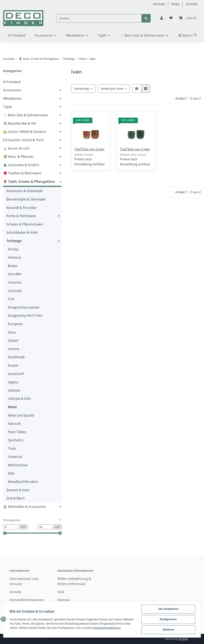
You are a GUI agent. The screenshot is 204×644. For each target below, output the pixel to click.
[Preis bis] (45, 527)
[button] (162, 18)
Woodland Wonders (23, 482)
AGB (61, 592)
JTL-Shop (183, 639)
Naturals (14, 424)
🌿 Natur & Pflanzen (18, 157)
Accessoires (12, 90)
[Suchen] (99, 18)
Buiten (13, 266)
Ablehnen (168, 630)
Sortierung (82, 89)
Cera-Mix (15, 274)
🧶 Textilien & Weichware (22, 173)
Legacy (13, 382)
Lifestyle (14, 390)
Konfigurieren (168, 619)
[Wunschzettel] (171, 18)
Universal (15, 457)
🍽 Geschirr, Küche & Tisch (23, 140)
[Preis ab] (11, 527)
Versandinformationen (27, 600)
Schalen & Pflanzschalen (25, 224)
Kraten (13, 365)
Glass (12, 332)
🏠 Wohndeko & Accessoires (25, 507)
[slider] (5, 533)
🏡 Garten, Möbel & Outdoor (25, 132)
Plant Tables (17, 432)
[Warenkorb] (188, 18)
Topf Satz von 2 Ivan (89, 149)
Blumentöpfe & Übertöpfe (26, 199)
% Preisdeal (12, 82)
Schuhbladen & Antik (22, 232)
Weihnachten (18, 465)
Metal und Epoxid (21, 415)
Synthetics (16, 440)
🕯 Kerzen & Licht (16, 148)
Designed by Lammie (24, 307)
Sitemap (64, 600)
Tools (12, 449)
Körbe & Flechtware (21, 216)
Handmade (16, 357)
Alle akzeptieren (168, 609)
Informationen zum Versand (24, 581)
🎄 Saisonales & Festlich (21, 165)
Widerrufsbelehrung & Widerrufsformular (74, 581)
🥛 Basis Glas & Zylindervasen (26, 115)
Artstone (15, 257)
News (175, 4)
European (15, 324)
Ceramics (15, 282)
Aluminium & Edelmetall (24, 191)
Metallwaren (12, 98)
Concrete (15, 291)
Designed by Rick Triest (25, 316)
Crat (11, 299)
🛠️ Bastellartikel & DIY (20, 123)
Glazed (13, 340)
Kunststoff (16, 374)
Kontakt (159, 4)
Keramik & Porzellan (22, 208)
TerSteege (14, 241)
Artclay (13, 249)
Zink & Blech (16, 498)
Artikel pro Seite (112, 89)
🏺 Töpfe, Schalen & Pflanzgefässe (29, 182)
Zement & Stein (18, 490)
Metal (12, 407)
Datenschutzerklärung (120, 628)
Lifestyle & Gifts (20, 399)
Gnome (14, 349)
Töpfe (7, 107)
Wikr (11, 473)
